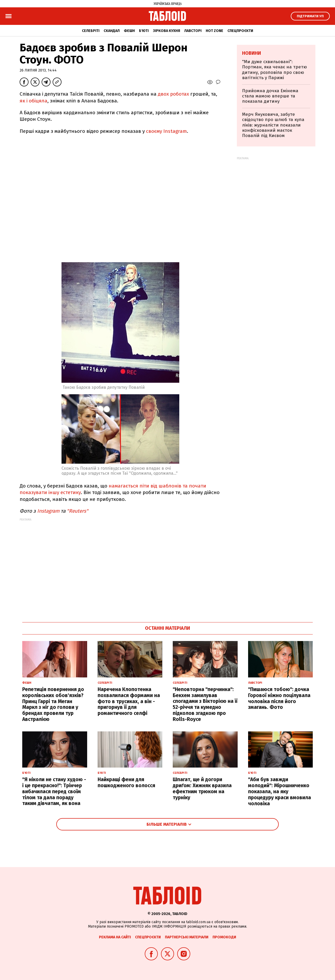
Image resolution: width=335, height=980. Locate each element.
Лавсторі (193, 31)
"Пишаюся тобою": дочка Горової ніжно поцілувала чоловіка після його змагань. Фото (279, 698)
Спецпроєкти (240, 31)
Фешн (129, 31)
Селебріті (91, 31)
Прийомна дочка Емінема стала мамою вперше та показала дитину (270, 96)
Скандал (112, 31)
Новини (252, 53)
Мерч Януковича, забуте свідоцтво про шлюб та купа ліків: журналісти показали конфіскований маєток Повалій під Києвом (273, 125)
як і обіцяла (33, 101)
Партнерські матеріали (187, 937)
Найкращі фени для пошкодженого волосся (126, 782)
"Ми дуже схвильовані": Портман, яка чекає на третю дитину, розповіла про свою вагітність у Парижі (275, 70)
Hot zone (214, 31)
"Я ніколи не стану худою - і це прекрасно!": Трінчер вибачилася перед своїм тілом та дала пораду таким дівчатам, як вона (54, 791)
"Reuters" (77, 511)
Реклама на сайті (115, 937)
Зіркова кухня (166, 31)
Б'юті (144, 31)
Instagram (48, 511)
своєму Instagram (166, 131)
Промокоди (224, 937)
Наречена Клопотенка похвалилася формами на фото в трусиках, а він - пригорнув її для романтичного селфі (129, 701)
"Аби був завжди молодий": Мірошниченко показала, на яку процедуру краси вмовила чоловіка (280, 791)
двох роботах (173, 94)
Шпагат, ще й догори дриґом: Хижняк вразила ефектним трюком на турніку (202, 788)
